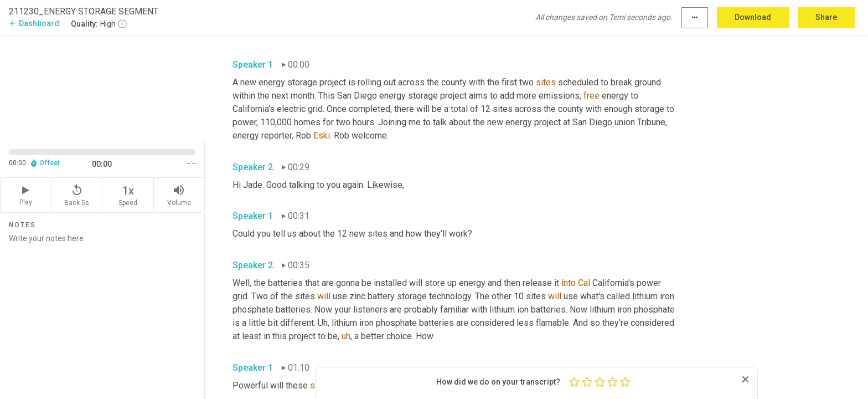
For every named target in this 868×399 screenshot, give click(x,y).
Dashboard (34, 23)
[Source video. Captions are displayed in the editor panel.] (102, 87)
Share (826, 17)
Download (753, 17)
